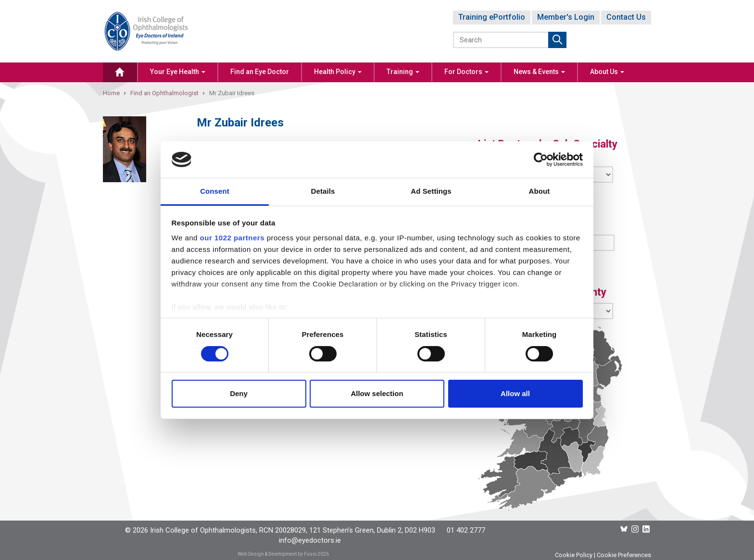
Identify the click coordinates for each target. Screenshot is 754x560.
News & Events (539, 72)
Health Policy (338, 72)
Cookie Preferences (624, 555)
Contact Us (626, 17)
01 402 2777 (466, 530)
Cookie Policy (574, 555)
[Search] (501, 40)
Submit (557, 40)
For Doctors (466, 72)
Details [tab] (323, 191)
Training (403, 72)
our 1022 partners (232, 238)
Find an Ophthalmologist (164, 93)
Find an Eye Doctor (260, 72)
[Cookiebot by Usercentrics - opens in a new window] (541, 160)
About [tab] (540, 191)
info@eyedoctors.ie (310, 540)
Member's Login (566, 17)
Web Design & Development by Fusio (277, 554)
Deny (239, 393)
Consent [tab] (215, 191)
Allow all (515, 393)
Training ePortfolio (492, 17)
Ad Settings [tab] (431, 191)
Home (111, 93)
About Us (607, 72)
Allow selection (377, 393)
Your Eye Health (178, 72)
